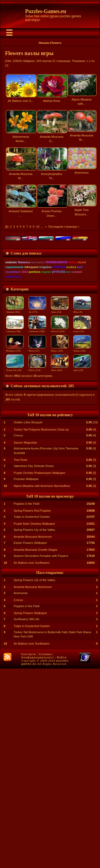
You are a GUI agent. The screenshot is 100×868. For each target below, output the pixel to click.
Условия (45, 854)
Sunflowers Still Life (26, 819)
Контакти (29, 854)
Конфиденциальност (38, 857)
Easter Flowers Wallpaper (30, 742)
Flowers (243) (61, 529)
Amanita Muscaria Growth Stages (35, 749)
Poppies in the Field (27, 703)
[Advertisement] (50, 279)
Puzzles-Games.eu (46, 11)
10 (38, 227)
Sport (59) (83, 568)
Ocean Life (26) (15, 568)
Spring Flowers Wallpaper (30, 812)
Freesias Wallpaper (26, 678)
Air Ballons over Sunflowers (32, 762)
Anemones (21, 792)
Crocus (18, 635)
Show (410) (61, 568)
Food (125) (83, 529)
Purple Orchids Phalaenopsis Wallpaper (39, 672)
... (42, 227)
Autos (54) (61, 510)
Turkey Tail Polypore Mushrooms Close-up (41, 629)
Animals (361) (15, 510)
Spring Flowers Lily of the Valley (34, 729)
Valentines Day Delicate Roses (34, 665)
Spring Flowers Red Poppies (32, 710)
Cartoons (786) (15, 529)
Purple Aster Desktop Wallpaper (34, 723)
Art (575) (38, 510)
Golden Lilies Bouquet (28, 622)
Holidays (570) (15, 549)
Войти (62, 857)
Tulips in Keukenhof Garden (32, 716)
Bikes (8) (83, 510)
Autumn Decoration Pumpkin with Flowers (41, 755)
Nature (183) (83, 549)
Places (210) (38, 568)
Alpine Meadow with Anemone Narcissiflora (42, 685)
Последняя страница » (64, 227)
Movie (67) (38, 549)
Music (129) (61, 549)
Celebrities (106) (38, 529)
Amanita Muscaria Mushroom (33, 736)
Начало (44, 43)
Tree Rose (20, 659)
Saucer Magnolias (25, 642)
